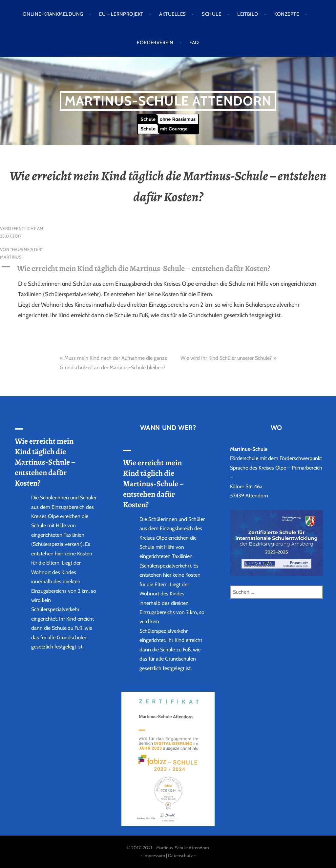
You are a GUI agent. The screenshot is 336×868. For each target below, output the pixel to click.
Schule (211, 14)
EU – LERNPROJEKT (121, 14)
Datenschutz (180, 856)
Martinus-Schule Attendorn (168, 101)
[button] (168, 268)
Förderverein (155, 43)
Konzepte (287, 14)
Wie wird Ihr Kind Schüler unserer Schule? (226, 358)
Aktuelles (172, 14)
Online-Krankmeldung (53, 14)
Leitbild (248, 14)
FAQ (194, 43)
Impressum (154, 856)
